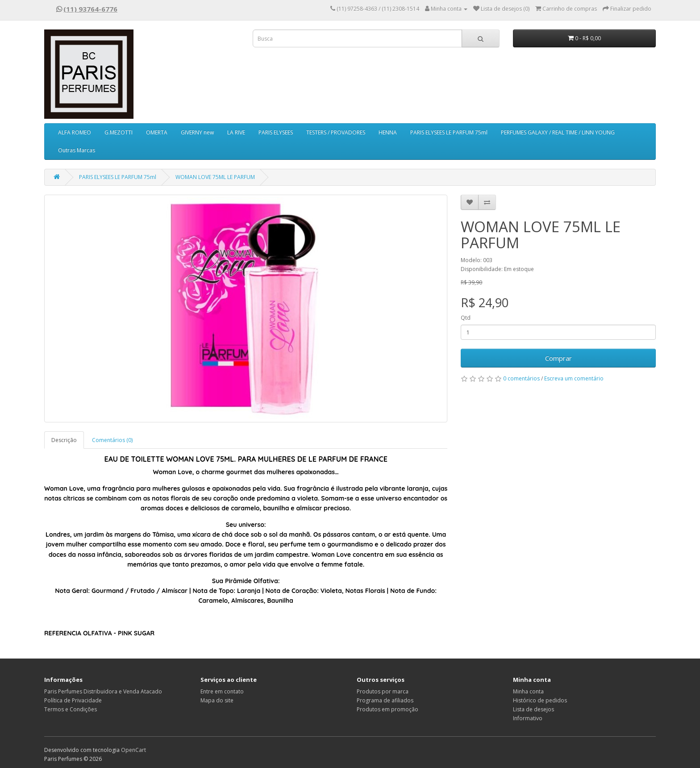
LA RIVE (236, 132)
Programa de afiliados (385, 700)
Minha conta (528, 691)
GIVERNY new (197, 132)
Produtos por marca (383, 691)
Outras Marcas (77, 150)
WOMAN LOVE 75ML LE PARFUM (215, 177)
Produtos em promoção (387, 709)
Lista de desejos (533, 709)
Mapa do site (217, 700)
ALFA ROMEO (75, 132)
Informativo (528, 718)
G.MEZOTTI (119, 132)
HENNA (388, 132)
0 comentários (521, 378)
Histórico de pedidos (540, 700)
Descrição (64, 440)
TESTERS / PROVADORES (336, 132)
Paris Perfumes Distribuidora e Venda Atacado (103, 691)
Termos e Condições (71, 709)
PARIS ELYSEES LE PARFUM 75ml (449, 132)
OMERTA (157, 132)
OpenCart (133, 750)
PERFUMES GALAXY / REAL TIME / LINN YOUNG (558, 132)
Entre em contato (222, 691)
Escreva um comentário (574, 378)
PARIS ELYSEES (276, 132)
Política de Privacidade (73, 700)
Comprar (558, 358)
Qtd (466, 318)
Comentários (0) (112, 440)
